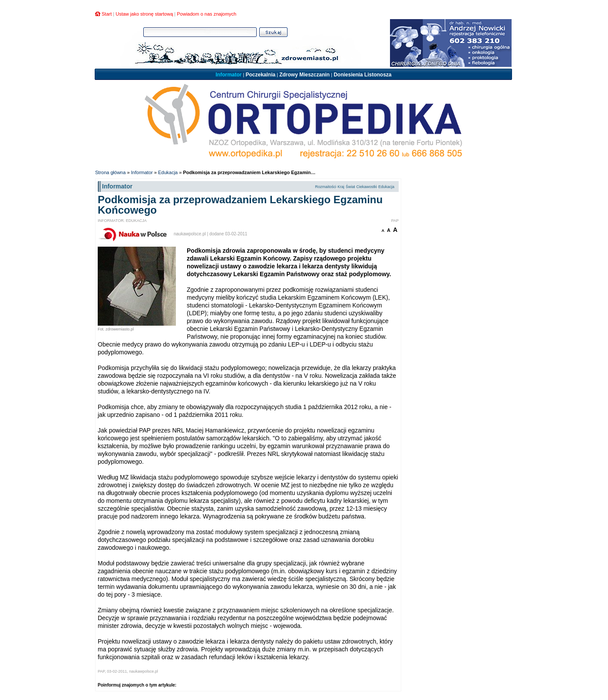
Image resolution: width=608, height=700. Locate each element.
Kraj (341, 187)
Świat (350, 187)
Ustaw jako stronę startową (144, 14)
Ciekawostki (367, 187)
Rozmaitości (325, 187)
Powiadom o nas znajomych (207, 14)
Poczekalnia (260, 75)
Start (107, 14)
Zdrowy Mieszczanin (304, 75)
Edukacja (168, 172)
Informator (228, 75)
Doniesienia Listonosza (362, 75)
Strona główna (110, 172)
